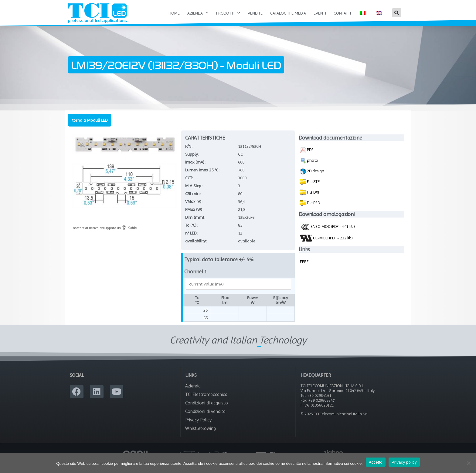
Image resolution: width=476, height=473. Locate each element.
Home (174, 13)
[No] (468, 463)
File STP (313, 188)
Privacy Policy (198, 427)
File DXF (313, 198)
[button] (397, 13)
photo (309, 167)
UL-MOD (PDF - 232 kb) (326, 244)
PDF (307, 157)
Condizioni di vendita (205, 418)
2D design (312, 178)
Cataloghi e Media (288, 13)
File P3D (313, 209)
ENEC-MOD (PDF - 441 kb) (327, 233)
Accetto (376, 462)
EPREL (305, 268)
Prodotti (228, 13)
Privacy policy (404, 462)
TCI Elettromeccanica (206, 401)
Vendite (255, 13)
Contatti (342, 13)
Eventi (320, 13)
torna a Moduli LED (90, 127)
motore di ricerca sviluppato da (105, 234)
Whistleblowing (201, 435)
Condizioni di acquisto (207, 410)
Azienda (198, 13)
